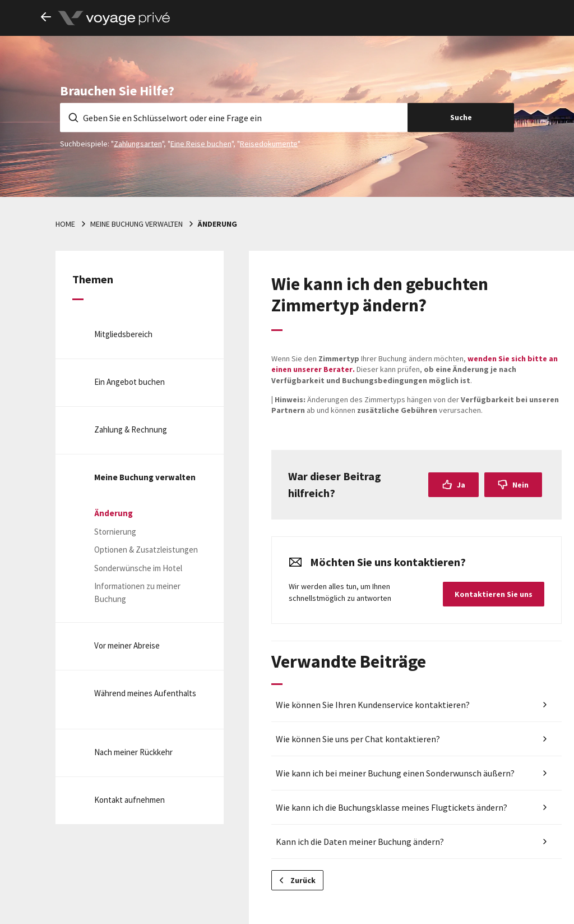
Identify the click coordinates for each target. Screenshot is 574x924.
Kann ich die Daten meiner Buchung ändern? (360, 842)
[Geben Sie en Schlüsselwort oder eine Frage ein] (234, 117)
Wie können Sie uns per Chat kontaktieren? (358, 739)
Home (65, 224)
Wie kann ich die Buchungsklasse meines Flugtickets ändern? (392, 807)
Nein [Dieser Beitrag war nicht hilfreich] (520, 485)
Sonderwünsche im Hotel (138, 568)
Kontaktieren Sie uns (494, 594)
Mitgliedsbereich (123, 334)
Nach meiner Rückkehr (133, 752)
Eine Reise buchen (201, 143)
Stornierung (115, 532)
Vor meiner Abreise (127, 645)
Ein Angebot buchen (129, 382)
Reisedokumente (269, 143)
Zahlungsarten (138, 143)
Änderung (217, 224)
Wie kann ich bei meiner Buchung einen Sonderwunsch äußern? (395, 773)
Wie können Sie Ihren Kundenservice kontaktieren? (373, 705)
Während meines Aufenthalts (145, 693)
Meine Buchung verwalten (136, 224)
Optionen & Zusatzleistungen (146, 550)
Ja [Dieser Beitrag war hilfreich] (461, 485)
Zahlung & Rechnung (131, 429)
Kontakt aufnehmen (129, 800)
